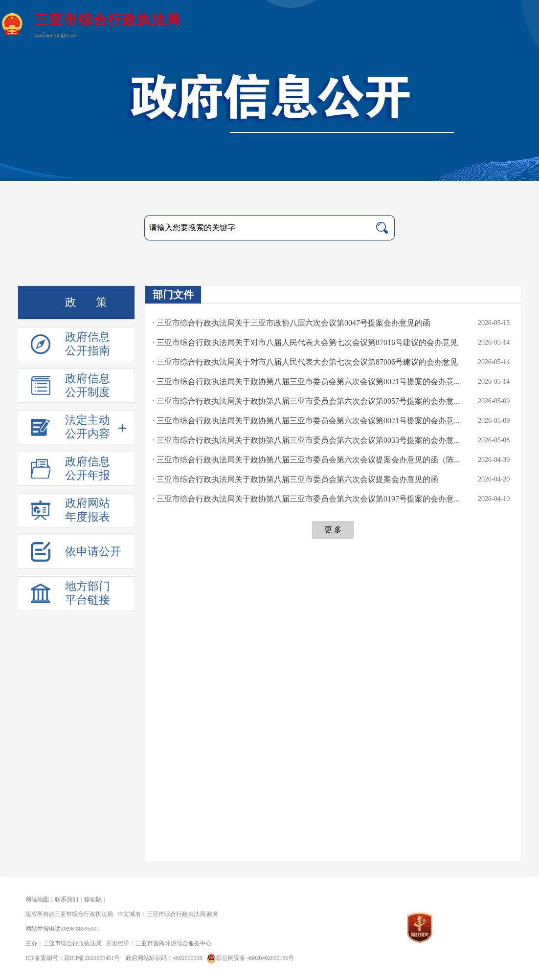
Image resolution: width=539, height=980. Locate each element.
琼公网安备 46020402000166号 (249, 958)
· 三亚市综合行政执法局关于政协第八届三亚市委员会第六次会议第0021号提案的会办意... (306, 381)
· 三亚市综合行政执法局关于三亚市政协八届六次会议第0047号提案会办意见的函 (292, 323)
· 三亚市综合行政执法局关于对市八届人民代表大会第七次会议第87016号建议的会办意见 (305, 342)
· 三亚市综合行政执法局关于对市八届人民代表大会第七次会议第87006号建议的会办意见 (305, 362)
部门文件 (173, 295)
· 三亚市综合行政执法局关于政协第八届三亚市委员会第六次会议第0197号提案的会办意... (306, 499)
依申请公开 (93, 552)
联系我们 (67, 899)
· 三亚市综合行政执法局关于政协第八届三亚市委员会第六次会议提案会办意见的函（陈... (306, 460)
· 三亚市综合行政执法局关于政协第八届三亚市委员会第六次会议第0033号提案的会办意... (306, 440)
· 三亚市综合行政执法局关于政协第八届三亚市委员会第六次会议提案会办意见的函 (295, 479)
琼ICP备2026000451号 (92, 958)
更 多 (333, 530)
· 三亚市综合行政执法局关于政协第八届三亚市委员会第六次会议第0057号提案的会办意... (306, 401)
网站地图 (37, 899)
